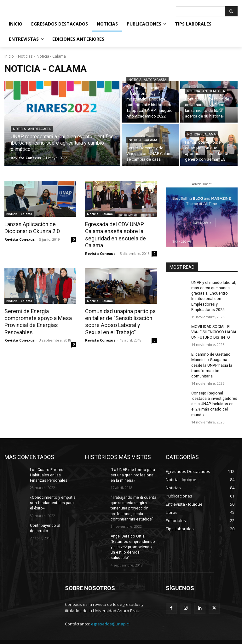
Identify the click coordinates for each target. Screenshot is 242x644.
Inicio (9, 56)
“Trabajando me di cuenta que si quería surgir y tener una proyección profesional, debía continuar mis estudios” (133, 500)
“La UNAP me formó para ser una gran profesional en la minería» (132, 468)
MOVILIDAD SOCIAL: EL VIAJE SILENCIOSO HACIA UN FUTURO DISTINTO (213, 331)
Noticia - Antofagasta (32, 129)
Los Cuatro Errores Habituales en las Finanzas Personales (48, 468)
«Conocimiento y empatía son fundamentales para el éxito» (52, 495)
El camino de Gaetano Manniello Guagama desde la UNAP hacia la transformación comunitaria (212, 364)
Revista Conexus (20, 239)
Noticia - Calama (143, 140)
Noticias (25, 56)
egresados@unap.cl (110, 610)
